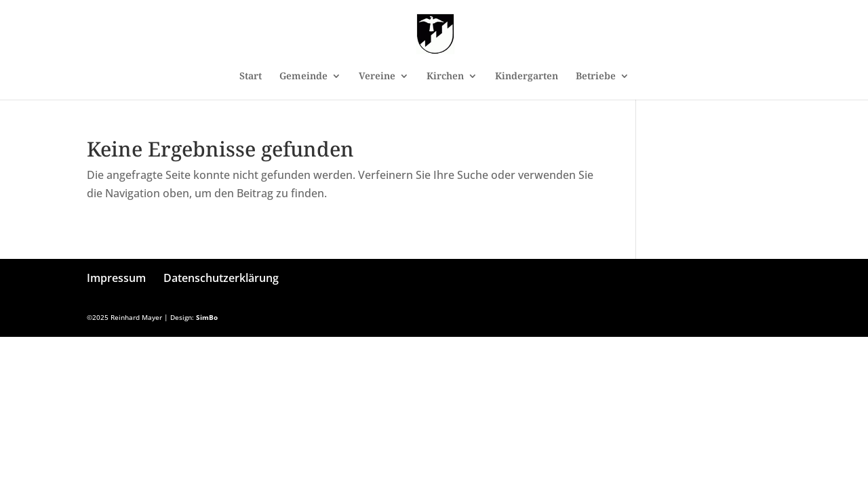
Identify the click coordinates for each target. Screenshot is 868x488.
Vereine (377, 77)
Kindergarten (527, 77)
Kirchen (445, 77)
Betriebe (596, 77)
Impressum (116, 278)
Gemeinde (303, 77)
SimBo (207, 317)
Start (251, 77)
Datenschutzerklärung (221, 278)
